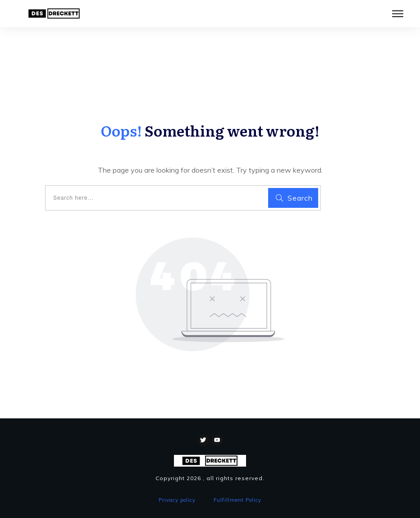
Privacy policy (177, 500)
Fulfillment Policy (237, 500)
